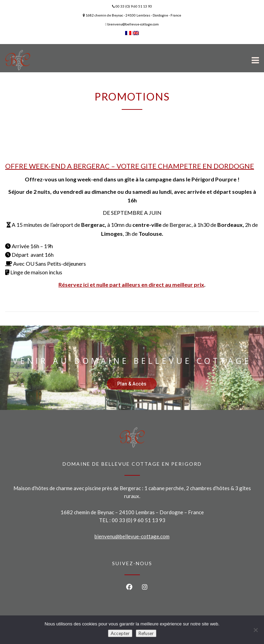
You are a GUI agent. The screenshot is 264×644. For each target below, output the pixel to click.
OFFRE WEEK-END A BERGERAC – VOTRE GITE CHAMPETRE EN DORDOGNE (130, 166)
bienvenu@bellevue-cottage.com (132, 536)
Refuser (146, 633)
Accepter (120, 633)
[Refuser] (255, 630)
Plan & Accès (132, 384)
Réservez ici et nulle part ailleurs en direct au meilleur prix (131, 284)
